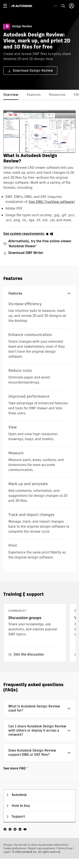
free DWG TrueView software (51, 202)
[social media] (15, 829)
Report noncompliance (42, 848)
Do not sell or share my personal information (41, 845)
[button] (39, 293)
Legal (7, 852)
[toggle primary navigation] (7, 6)
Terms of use (65, 848)
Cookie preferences (15, 848)
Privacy (8, 845)
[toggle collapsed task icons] (55, 6)
